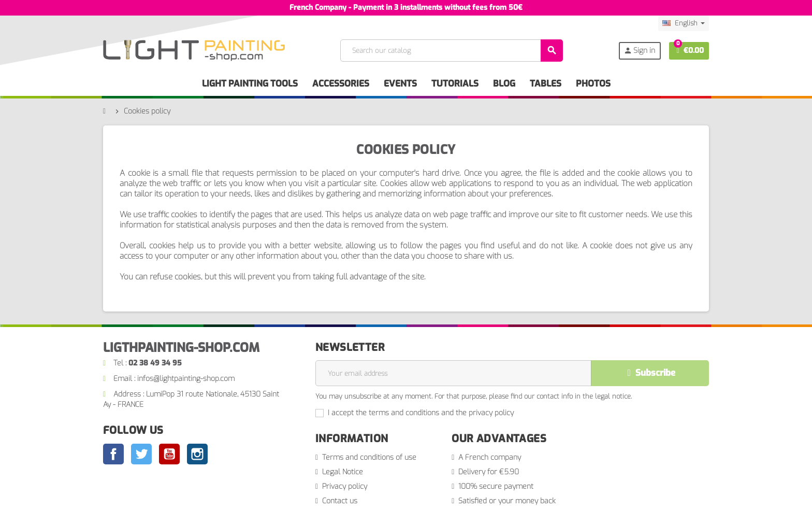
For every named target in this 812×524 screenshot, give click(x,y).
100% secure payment (496, 486)
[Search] (451, 51)
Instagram (197, 454)
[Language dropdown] (684, 23)
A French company (490, 457)
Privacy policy (345, 486)
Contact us (340, 501)
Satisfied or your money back (507, 501)
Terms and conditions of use (369, 457)
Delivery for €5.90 (489, 472)
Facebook (113, 454)
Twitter (141, 454)
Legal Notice (343, 472)
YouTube (169, 454)
